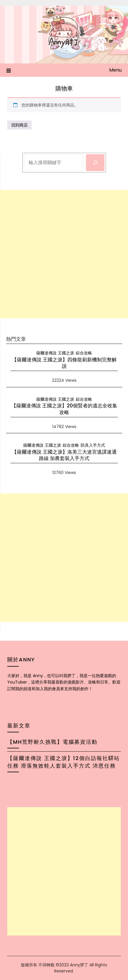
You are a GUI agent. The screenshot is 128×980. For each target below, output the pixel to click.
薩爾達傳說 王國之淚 (55, 353)
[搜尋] (95, 163)
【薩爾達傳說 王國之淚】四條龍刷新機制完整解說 (64, 363)
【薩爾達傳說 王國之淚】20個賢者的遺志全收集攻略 (64, 409)
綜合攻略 (84, 353)
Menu (115, 70)
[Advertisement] (64, 254)
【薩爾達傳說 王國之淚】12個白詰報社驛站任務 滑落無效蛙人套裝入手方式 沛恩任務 (64, 762)
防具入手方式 (93, 445)
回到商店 (19, 125)
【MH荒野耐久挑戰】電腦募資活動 (52, 742)
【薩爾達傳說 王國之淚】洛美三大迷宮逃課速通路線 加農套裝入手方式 (64, 455)
